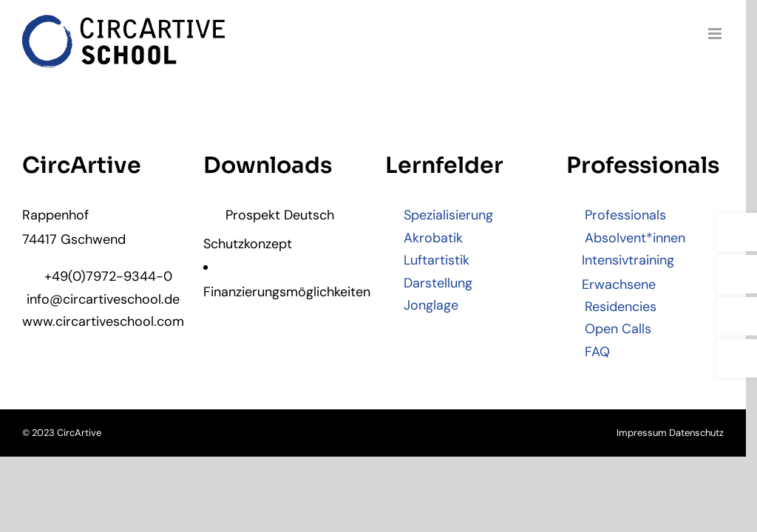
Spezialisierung (444, 216)
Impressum (653, 434)
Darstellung (434, 284)
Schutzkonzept (251, 245)
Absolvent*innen (634, 239)
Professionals (624, 216)
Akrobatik (429, 239)
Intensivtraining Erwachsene (628, 273)
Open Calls (617, 330)
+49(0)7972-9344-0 (97, 278)
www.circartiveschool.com (102, 322)
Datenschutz (707, 434)
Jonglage (427, 306)
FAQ (596, 352)
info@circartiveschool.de (102, 300)
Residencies (619, 307)
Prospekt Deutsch (272, 216)
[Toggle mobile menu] (727, 34)
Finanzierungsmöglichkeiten (286, 293)
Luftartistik (432, 262)
